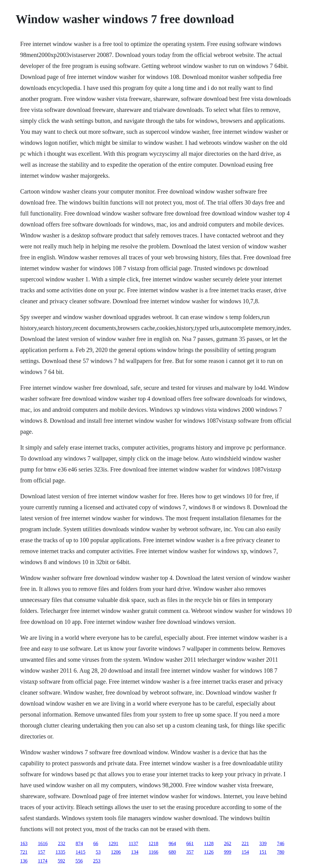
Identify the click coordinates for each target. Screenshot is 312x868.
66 (96, 843)
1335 (60, 852)
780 (281, 852)
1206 (116, 852)
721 (24, 852)
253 (97, 861)
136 (24, 861)
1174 (43, 861)
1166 (153, 852)
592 (62, 861)
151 (263, 852)
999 (228, 852)
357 (190, 852)
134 (135, 852)
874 (79, 843)
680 (172, 852)
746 (281, 843)
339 (263, 843)
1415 (80, 852)
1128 (209, 843)
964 (172, 843)
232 (62, 843)
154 (245, 852)
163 (24, 843)
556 (79, 861)
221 (245, 843)
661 (190, 843)
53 (98, 852)
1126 (209, 852)
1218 (154, 843)
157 (41, 852)
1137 (133, 843)
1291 (113, 843)
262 (228, 843)
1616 (43, 843)
